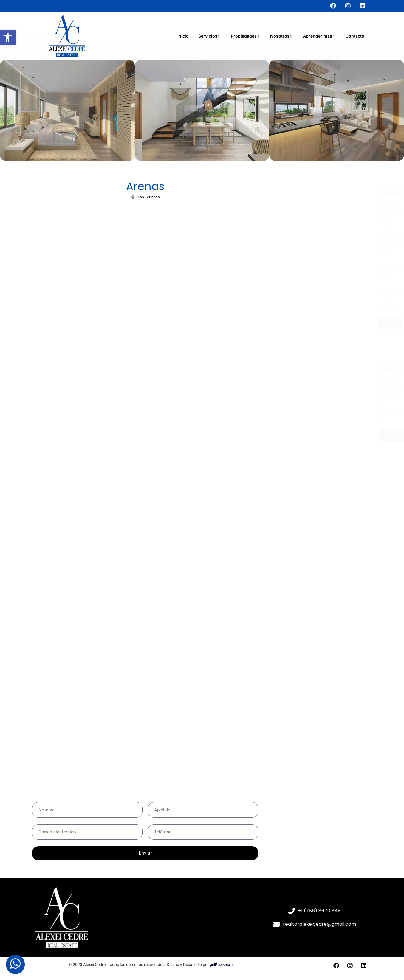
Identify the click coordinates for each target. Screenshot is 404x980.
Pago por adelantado (308, 239)
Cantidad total (302, 212)
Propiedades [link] (246, 36)
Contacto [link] (355, 36)
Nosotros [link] (282, 36)
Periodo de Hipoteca (308, 294)
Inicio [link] (183, 36)
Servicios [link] (210, 36)
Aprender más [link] (319, 36)
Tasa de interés (303, 267)
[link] (8, 38)
